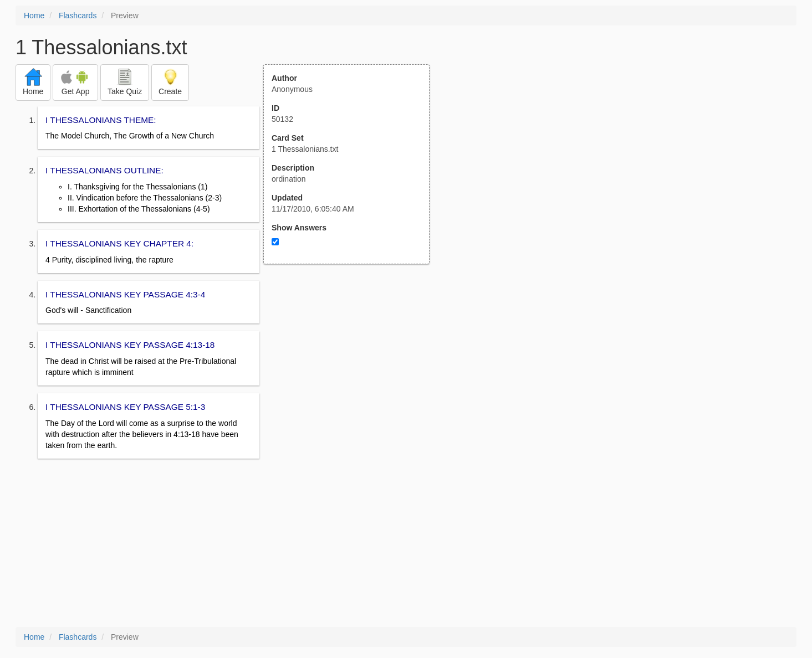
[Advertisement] (353, 373)
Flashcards (78, 16)
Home (34, 16)
